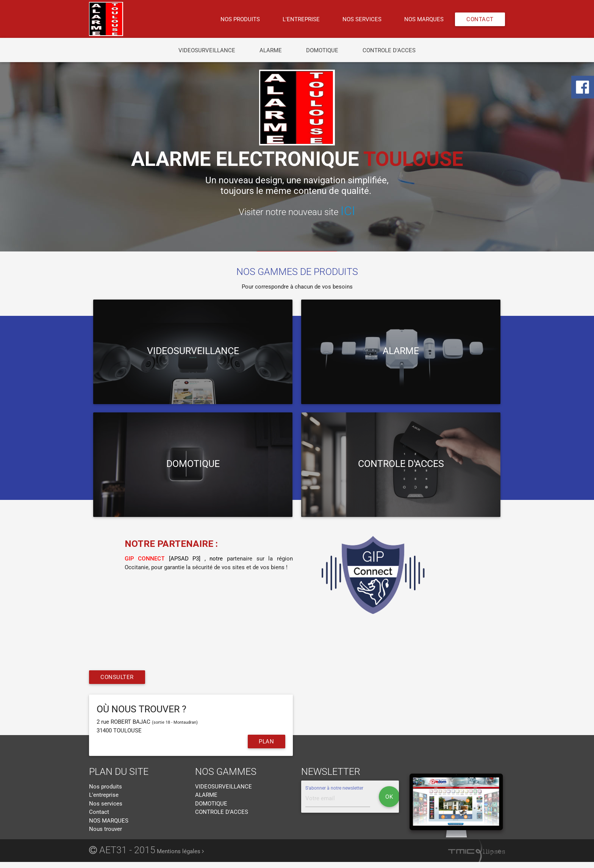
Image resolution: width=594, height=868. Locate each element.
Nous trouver (106, 829)
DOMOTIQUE (322, 50)
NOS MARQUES (424, 19)
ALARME (271, 50)
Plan (266, 742)
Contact (480, 19)
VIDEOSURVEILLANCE (207, 50)
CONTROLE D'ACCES (389, 50)
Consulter (117, 678)
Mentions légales (180, 852)
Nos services (362, 19)
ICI (348, 211)
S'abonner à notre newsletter (334, 788)
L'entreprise (301, 19)
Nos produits (240, 19)
